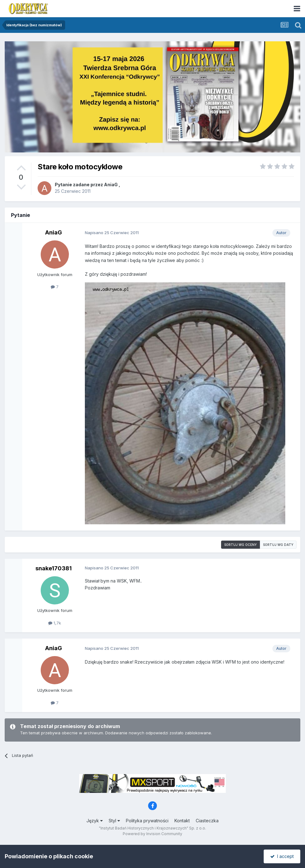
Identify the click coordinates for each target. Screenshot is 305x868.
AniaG (111, 185)
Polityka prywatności (147, 821)
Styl (114, 821)
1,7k (55, 623)
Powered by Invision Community (152, 834)
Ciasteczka (207, 821)
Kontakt (182, 821)
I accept (282, 856)
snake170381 (54, 568)
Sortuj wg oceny (240, 545)
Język (95, 821)
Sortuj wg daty (278, 545)
